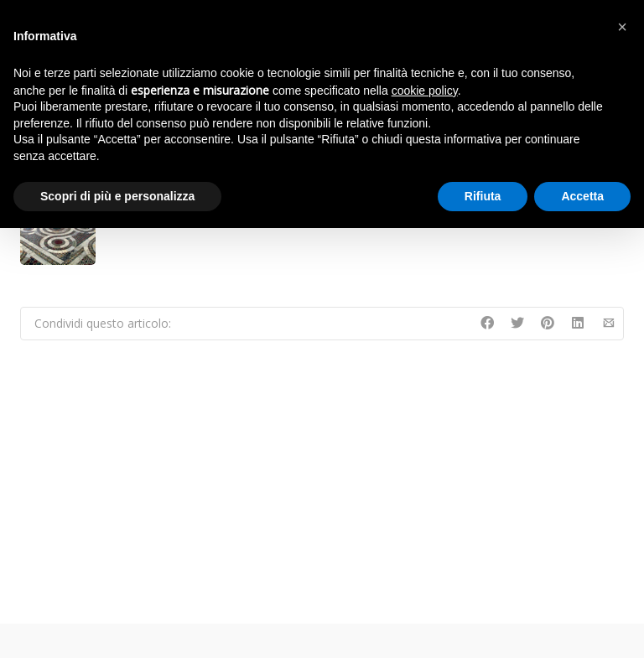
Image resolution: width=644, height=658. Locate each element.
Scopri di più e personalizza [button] (117, 196)
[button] (622, 27)
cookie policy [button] (425, 91)
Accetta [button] (582, 196)
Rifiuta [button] (483, 196)
